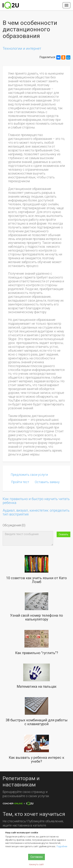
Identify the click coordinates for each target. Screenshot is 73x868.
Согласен (36, 857)
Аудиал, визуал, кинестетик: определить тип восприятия (36, 512)
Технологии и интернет (22, 48)
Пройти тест (20, 482)
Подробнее (62, 846)
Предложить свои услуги (29, 475)
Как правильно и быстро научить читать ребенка (36, 501)
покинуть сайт (36, 864)
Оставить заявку (47, 482)
